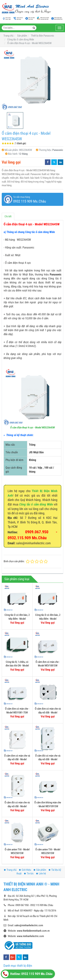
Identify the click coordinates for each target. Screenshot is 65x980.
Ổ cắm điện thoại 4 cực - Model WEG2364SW (32, 428)
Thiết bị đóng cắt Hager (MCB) (22, 948)
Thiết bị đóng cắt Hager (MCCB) (23, 942)
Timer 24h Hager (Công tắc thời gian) (25, 954)
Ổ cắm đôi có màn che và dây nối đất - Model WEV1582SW (48, 759)
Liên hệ (41, 839)
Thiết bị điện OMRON (17, 966)
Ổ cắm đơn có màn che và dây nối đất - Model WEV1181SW (48, 712)
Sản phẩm (40, 836)
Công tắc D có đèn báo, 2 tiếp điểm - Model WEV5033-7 (48, 619)
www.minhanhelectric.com (30, 902)
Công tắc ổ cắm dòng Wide (36, 504)
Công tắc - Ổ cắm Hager (19, 960)
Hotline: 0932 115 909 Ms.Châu (27, 974)
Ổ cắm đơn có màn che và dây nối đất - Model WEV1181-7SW (17, 759)
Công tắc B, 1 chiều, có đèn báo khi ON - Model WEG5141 (17, 666)
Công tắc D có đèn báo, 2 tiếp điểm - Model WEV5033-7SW (17, 619)
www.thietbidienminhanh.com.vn (33, 896)
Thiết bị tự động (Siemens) (20, 937)
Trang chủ (10, 836)
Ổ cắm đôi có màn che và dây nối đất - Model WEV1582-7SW (17, 806)
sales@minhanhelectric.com (29, 891)
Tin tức (29, 839)
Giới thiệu (25, 836)
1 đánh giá (20, 143)
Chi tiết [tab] (8, 216)
